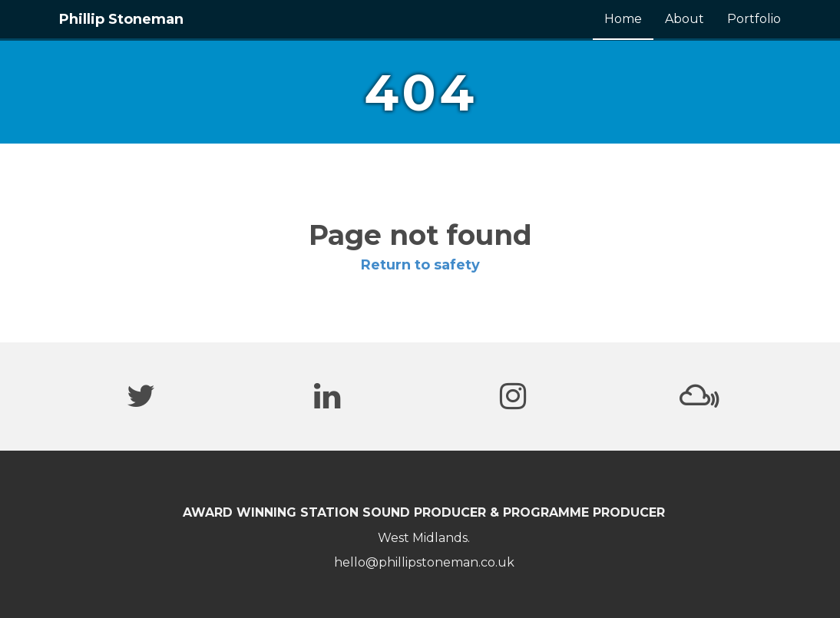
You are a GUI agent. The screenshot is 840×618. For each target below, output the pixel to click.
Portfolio (754, 19)
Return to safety (420, 265)
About (685, 19)
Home (623, 19)
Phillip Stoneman (121, 19)
